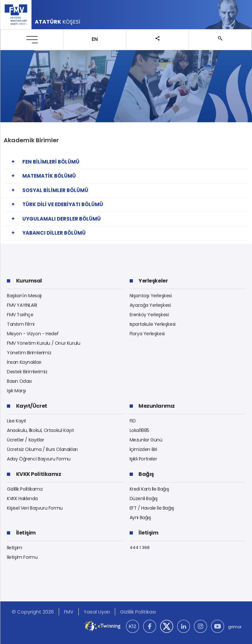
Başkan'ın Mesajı (24, 296)
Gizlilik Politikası (138, 612)
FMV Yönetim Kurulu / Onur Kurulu (44, 343)
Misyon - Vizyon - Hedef (33, 334)
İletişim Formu (22, 557)
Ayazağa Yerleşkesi (150, 305)
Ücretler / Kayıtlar (26, 440)
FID (133, 421)
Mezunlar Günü (146, 440)
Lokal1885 (140, 430)
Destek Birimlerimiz (27, 372)
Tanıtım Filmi (21, 324)
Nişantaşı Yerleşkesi (151, 296)
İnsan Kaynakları (24, 362)
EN (95, 39)
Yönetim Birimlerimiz (29, 353)
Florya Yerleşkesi (147, 334)
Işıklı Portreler (143, 459)
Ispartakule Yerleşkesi (153, 324)
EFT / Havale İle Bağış (152, 508)
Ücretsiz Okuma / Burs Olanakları (42, 449)
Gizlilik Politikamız (25, 489)
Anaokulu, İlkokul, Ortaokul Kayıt (40, 430)
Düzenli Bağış (144, 498)
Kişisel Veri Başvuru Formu (35, 508)
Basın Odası (19, 381)
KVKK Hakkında (22, 498)
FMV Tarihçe (20, 315)
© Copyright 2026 (33, 612)
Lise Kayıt (17, 421)
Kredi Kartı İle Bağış (149, 489)
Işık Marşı (16, 391)
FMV (69, 612)
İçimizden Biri (144, 449)
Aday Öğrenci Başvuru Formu (39, 459)
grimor (235, 627)
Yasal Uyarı (97, 612)
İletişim (15, 548)
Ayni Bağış (140, 517)
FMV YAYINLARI (22, 305)
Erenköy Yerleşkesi (149, 315)
